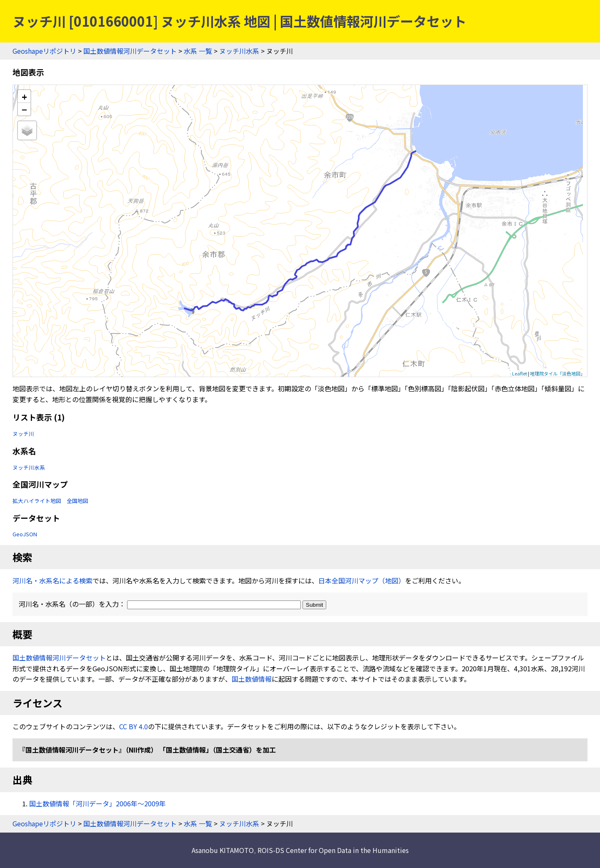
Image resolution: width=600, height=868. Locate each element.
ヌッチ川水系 (239, 51)
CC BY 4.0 (134, 726)
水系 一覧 (198, 51)
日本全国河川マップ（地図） (362, 580)
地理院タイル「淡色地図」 (557, 373)
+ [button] (24, 96)
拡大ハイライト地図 (37, 501)
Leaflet (520, 373)
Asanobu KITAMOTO (223, 850)
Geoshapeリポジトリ (44, 51)
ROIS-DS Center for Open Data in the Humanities (333, 850)
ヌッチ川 (23, 434)
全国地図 (77, 501)
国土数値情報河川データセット (130, 51)
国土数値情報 (252, 679)
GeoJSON (25, 534)
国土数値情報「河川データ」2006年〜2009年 (97, 803)
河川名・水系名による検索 (52, 580)
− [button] (24, 109)
